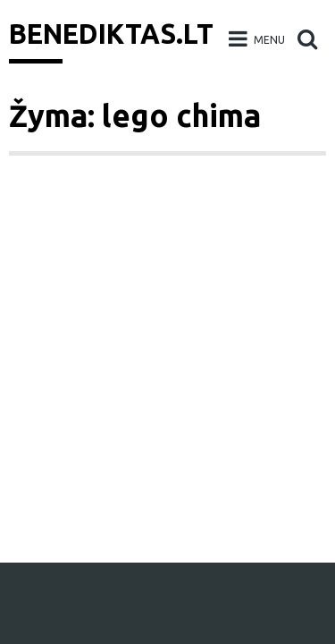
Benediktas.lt (111, 34)
